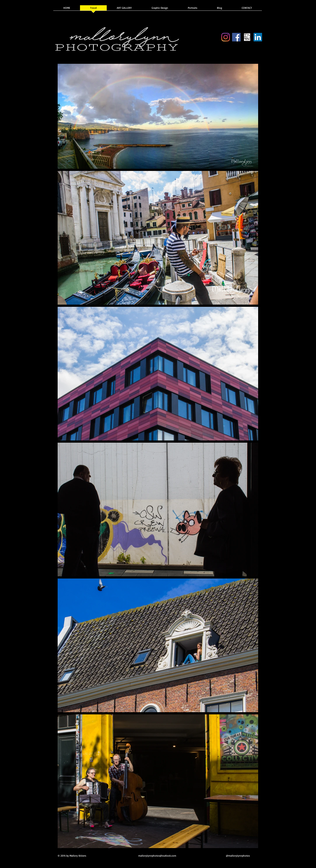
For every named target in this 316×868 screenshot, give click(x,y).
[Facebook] (236, 37)
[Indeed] (258, 37)
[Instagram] (226, 37)
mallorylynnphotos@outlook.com (157, 856)
